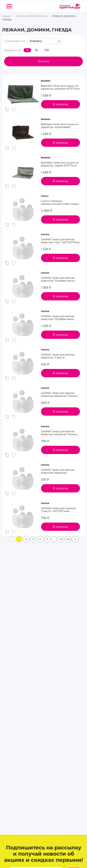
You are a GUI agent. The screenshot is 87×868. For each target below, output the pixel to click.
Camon (45, 196)
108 (46, 50)
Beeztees (46, 81)
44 (68, 539)
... (54, 539)
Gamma (45, 234)
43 (61, 539)
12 (27, 50)
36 (36, 50)
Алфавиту (36, 41)
